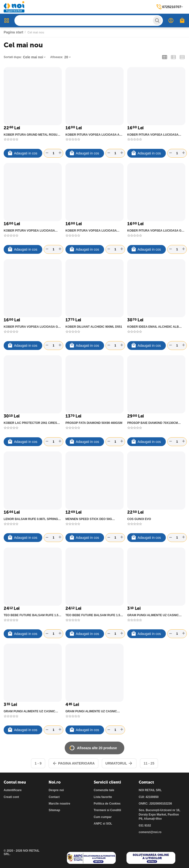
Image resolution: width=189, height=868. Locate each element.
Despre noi (56, 790)
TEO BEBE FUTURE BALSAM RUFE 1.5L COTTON (32, 615)
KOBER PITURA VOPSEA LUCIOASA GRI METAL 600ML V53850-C (32, 327)
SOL (109, 824)
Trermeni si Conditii (107, 810)
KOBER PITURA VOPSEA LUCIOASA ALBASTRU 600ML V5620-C (153, 135)
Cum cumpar (103, 817)
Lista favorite (103, 797)
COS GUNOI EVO (139, 519)
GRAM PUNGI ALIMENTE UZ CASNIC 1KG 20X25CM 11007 (153, 615)
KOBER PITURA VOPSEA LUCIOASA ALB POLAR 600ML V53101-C (94, 135)
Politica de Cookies (107, 804)
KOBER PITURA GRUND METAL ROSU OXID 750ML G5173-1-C (31, 135)
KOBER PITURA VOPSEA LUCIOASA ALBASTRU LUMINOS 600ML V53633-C (31, 231)
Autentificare (13, 790)
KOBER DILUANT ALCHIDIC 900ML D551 (94, 327)
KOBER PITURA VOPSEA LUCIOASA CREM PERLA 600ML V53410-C (91, 231)
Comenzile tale (104, 790)
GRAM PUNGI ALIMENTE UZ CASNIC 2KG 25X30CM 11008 (29, 711)
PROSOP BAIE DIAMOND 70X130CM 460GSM (152, 423)
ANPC (98, 824)
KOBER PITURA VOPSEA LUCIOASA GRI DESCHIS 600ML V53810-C (156, 231)
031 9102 (145, 826)
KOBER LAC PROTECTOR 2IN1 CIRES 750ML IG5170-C (30, 423)
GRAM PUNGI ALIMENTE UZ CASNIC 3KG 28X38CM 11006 (91, 711)
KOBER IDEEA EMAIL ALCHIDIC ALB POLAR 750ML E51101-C (153, 327)
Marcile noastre (59, 804)
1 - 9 (38, 763)
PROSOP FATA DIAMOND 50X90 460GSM (94, 423)
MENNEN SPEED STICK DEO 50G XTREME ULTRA (89, 519)
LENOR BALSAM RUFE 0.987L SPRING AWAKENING (31, 519)
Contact (54, 797)
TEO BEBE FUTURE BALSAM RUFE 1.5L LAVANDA (94, 615)
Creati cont (11, 797)
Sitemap (54, 810)
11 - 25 (149, 763)
